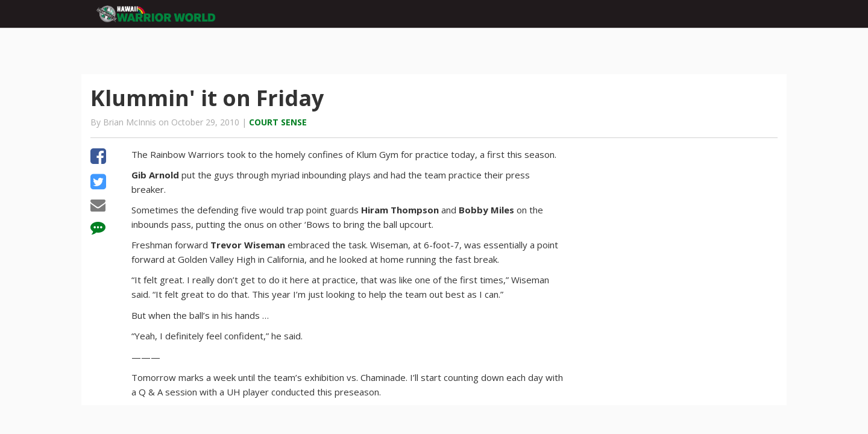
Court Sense (278, 122)
